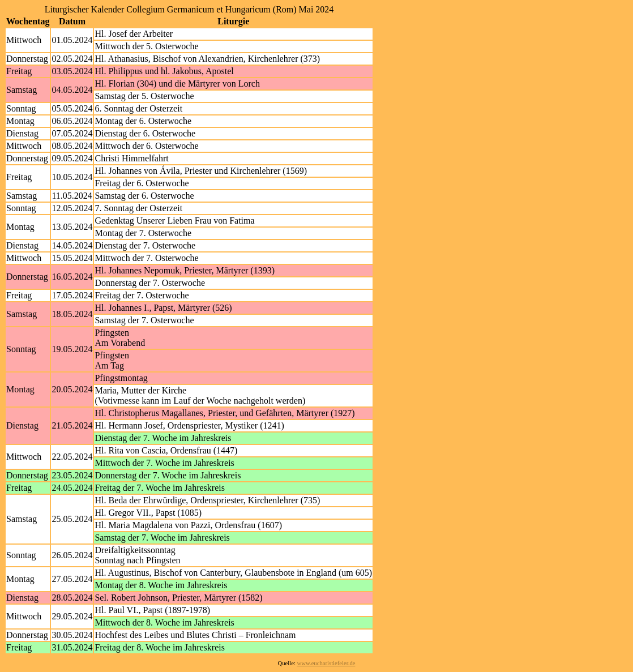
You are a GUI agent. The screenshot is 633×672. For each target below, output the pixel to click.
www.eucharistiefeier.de (326, 663)
